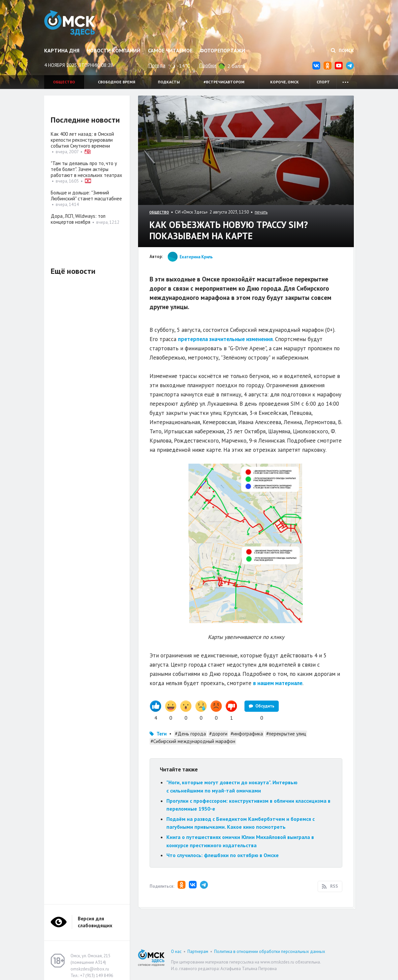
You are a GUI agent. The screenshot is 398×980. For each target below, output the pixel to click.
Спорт (323, 82)
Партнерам (198, 951)
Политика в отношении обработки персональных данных (270, 951)
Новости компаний (114, 50)
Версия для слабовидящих (95, 922)
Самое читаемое (170, 50)
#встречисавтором (224, 82)
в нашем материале (278, 683)
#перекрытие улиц (286, 734)
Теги (162, 734)
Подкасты (169, 82)
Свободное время (116, 82)
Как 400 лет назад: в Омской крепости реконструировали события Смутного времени (82, 140)
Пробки (208, 65)
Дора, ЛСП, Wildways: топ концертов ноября (78, 219)
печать (261, 212)
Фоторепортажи (222, 50)
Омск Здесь (71, 24)
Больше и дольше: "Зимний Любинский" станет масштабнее (86, 196)
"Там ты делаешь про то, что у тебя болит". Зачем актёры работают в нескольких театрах (86, 169)
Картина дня (62, 50)
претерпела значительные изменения (225, 339)
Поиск (342, 50)
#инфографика (247, 734)
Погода (157, 65)
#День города (190, 734)
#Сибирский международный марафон (193, 741)
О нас (176, 951)
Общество (64, 82)
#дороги (218, 734)
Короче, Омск (284, 82)
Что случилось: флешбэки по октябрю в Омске (223, 855)
